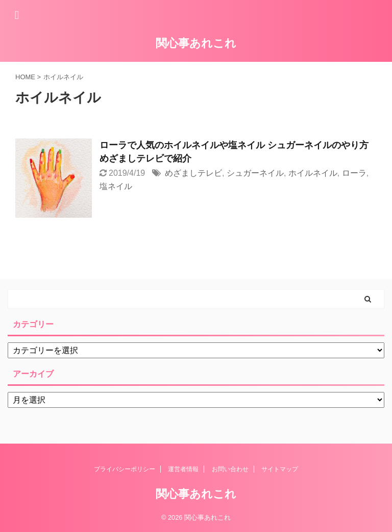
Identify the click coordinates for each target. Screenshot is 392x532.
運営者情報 (183, 469)
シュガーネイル (255, 173)
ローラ (354, 173)
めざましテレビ (193, 173)
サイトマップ (280, 469)
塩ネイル (116, 186)
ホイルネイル (313, 173)
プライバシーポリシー (125, 469)
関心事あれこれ (196, 43)
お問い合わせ (230, 469)
